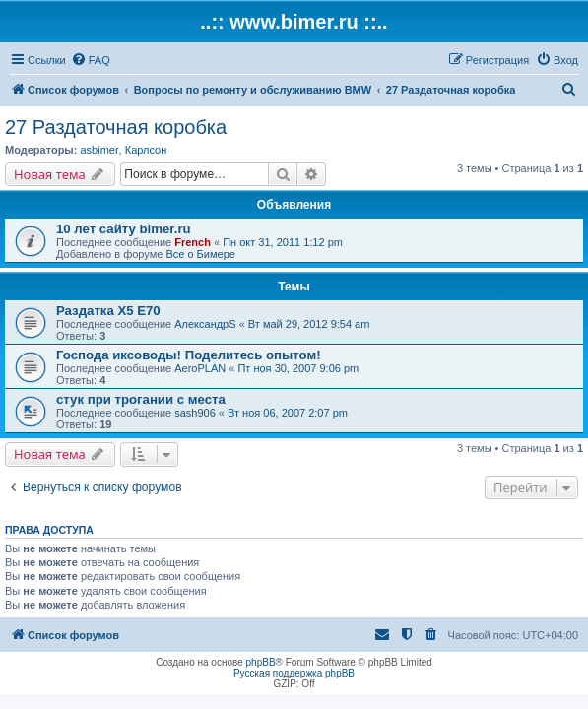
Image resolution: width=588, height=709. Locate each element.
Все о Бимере (200, 254)
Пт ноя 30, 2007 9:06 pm (298, 368)
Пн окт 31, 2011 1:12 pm (283, 242)
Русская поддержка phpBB (294, 673)
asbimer (99, 150)
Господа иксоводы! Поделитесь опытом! (189, 355)
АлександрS (205, 324)
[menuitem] (91, 60)
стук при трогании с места (141, 399)
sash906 (195, 413)
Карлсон (146, 150)
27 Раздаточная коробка (116, 127)
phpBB (261, 662)
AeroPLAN (200, 368)
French (193, 242)
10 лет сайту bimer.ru (124, 229)
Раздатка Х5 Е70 (108, 311)
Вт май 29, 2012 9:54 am (309, 324)
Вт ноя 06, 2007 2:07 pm (288, 413)
